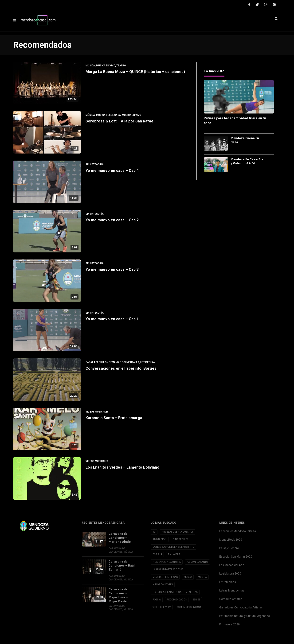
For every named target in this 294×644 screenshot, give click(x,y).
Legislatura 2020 (230, 574)
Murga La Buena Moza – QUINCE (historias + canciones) (135, 72)
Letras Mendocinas (232, 591)
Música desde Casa (108, 115)
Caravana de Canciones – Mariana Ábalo (120, 538)
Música (90, 66)
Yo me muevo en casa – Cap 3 (112, 269)
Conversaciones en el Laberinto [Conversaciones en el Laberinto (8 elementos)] (173, 547)
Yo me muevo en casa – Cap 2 (112, 220)
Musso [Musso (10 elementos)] (188, 577)
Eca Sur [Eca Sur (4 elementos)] (157, 554)
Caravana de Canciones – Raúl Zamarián (122, 565)
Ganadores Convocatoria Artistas (241, 608)
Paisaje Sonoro (229, 548)
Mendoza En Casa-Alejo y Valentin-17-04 (248, 161)
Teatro (121, 66)
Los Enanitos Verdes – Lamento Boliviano (122, 467)
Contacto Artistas (231, 599)
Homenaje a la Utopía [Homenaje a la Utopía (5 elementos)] (167, 562)
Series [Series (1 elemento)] (196, 600)
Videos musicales (97, 412)
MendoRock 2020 (231, 540)
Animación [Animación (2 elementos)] (160, 539)
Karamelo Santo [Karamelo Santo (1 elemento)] (197, 562)
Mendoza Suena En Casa (245, 140)
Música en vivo (106, 66)
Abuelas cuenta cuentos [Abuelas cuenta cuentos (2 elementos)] (178, 532)
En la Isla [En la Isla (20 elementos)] (174, 554)
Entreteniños (228, 582)
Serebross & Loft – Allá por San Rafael (120, 121)
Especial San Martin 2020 (236, 557)
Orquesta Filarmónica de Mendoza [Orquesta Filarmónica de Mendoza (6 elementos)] (175, 592)
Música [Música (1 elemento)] (202, 577)
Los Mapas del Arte (232, 565)
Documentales (129, 362)
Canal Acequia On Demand (102, 362)
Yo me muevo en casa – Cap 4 (112, 171)
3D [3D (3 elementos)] (154, 532)
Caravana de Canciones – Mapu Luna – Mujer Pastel (118, 595)
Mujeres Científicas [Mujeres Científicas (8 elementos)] (165, 577)
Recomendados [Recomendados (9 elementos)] (177, 600)
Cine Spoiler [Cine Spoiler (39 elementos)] (180, 539)
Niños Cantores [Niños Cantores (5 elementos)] (163, 585)
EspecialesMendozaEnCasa (238, 531)
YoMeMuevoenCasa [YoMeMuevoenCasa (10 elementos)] (189, 607)
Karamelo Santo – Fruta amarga (114, 418)
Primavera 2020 (229, 624)
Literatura (148, 362)
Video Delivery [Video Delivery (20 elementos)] (162, 607)
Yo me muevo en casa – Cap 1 (112, 319)
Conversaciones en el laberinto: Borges (121, 368)
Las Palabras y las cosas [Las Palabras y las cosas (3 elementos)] (168, 569)
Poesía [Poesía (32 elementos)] (157, 600)
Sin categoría (95, 164)
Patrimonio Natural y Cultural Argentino (245, 616)
